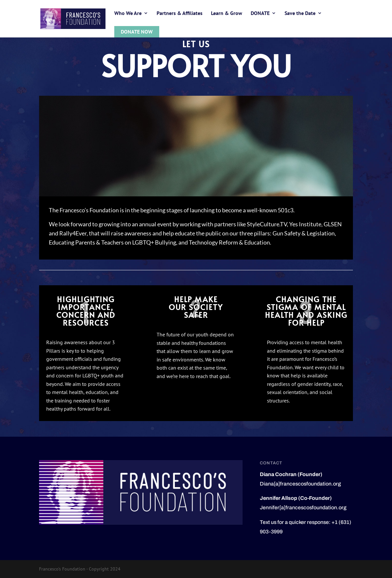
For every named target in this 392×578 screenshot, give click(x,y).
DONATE (260, 14)
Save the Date (300, 14)
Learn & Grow (227, 14)
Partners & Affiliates (180, 14)
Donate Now (137, 32)
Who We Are (128, 14)
